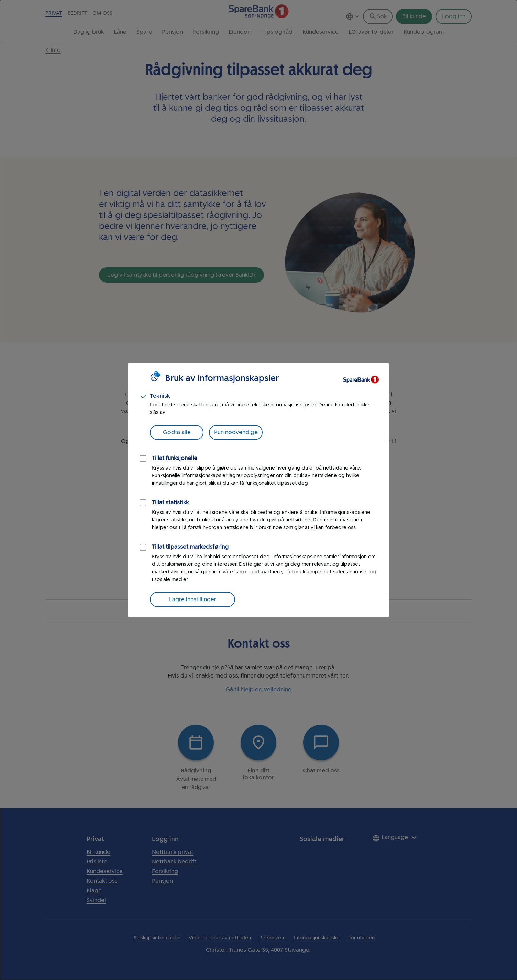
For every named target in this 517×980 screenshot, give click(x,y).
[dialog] (258, 490)
